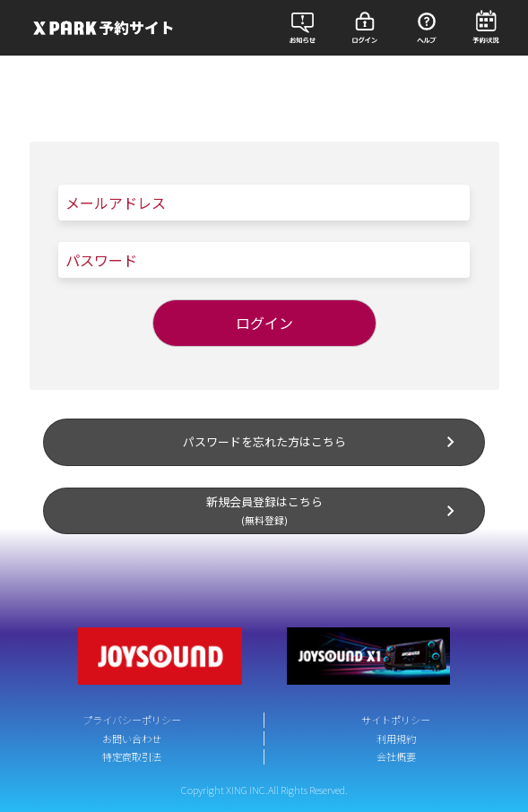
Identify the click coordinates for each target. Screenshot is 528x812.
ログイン (264, 323)
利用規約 (396, 739)
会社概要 (396, 756)
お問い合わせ (132, 739)
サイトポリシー (396, 720)
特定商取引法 (132, 756)
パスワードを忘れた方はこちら (323, 442)
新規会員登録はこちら (334, 510)
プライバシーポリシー (132, 720)
